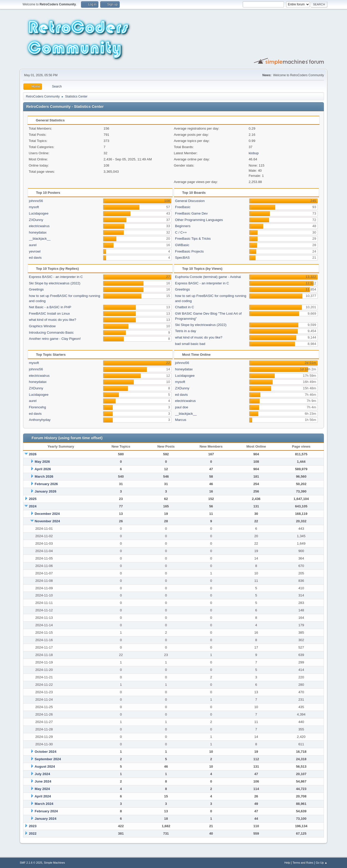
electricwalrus (39, 226)
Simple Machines (54, 863)
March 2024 (44, 804)
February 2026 (46, 484)
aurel (33, 245)
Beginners (183, 226)
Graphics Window (42, 326)
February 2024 (46, 811)
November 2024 (47, 521)
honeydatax (38, 232)
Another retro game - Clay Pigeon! (55, 339)
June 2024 (43, 781)
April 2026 (43, 469)
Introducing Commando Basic (51, 332)
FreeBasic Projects (189, 251)
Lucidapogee (39, 213)
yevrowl (35, 251)
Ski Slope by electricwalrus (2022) (55, 283)
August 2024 (45, 766)
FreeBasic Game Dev (191, 213)
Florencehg (38, 407)
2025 (33, 499)
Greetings (36, 289)
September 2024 (48, 759)
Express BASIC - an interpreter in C (56, 277)
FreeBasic (183, 207)
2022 (33, 833)
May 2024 (42, 789)
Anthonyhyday (40, 420)
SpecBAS (182, 258)
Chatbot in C (185, 307)
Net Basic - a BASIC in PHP (50, 307)
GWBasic (182, 245)
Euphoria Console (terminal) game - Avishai (208, 277)
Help (287, 863)
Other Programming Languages (199, 220)
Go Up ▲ (322, 863)
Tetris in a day (186, 331)
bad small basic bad (190, 344)
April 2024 (43, 796)
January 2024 (45, 819)
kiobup (254, 153)
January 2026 (45, 491)
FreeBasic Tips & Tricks (193, 239)
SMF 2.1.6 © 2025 (31, 863)
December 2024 (47, 514)
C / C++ (181, 232)
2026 (33, 454)
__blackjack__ (40, 239)
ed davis (35, 258)
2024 (33, 506)
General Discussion (190, 201)
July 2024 (42, 774)
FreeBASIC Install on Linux (49, 314)
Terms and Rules (303, 863)
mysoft (34, 207)
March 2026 (44, 476)
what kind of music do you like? (53, 320)
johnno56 (36, 201)
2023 (33, 826)
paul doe (182, 407)
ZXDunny (36, 220)
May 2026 (42, 462)
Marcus (181, 420)
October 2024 (45, 752)
